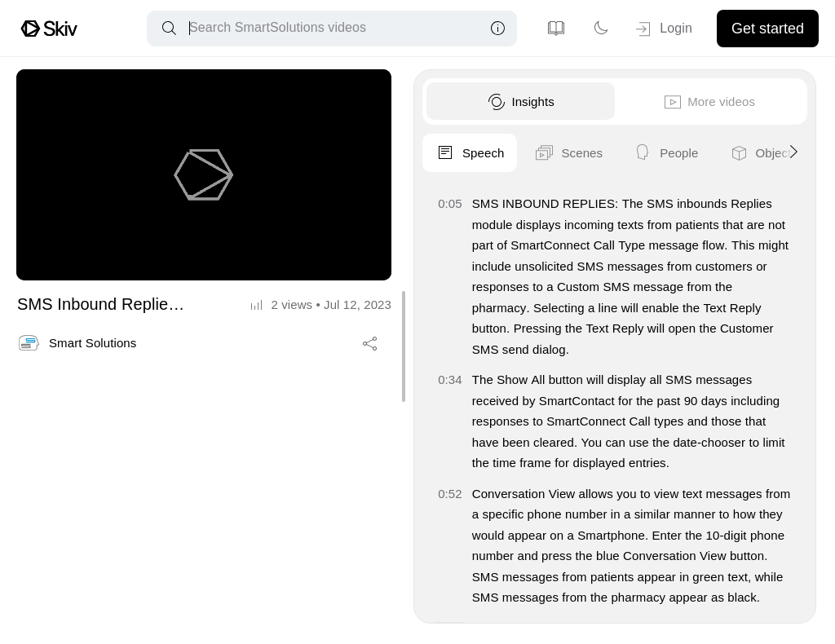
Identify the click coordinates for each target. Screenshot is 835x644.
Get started (768, 29)
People (664, 153)
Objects (761, 153)
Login (663, 29)
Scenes (567, 153)
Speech (468, 153)
